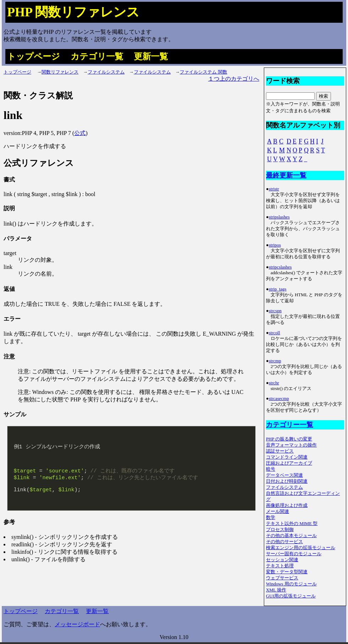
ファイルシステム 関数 (203, 72)
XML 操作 (276, 590)
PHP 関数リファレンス (73, 12)
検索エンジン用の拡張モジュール (301, 548)
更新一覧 (151, 56)
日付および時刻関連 (287, 481)
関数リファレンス (60, 72)
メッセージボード (77, 624)
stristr (274, 189)
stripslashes (279, 217)
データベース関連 (284, 475)
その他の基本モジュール (291, 536)
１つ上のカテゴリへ (234, 79)
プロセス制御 (280, 530)
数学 (271, 518)
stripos (275, 245)
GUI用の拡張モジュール (291, 596)
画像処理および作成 (287, 505)
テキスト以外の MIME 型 (292, 524)
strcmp (275, 361)
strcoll (274, 333)
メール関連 (278, 512)
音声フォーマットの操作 (291, 445)
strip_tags (278, 289)
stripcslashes (280, 267)
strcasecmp (279, 399)
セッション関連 (282, 560)
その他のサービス (284, 542)
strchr (274, 383)
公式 (80, 133)
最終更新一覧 (286, 175)
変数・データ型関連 (287, 572)
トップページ (34, 56)
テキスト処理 (280, 566)
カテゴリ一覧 (97, 56)
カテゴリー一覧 (290, 425)
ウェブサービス (282, 578)
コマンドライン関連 (287, 457)
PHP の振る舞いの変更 (289, 439)
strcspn (275, 311)
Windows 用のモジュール (291, 584)
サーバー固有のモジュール (294, 554)
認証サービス (280, 451)
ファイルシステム (106, 72)
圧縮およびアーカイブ (289, 463)
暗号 (271, 469)
